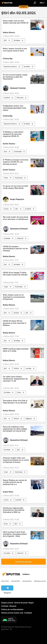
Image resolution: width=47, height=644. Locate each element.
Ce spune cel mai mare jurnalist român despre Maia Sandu (16, 187)
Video (6, 178)
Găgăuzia (29, 419)
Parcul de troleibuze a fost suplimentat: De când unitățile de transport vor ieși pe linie (15, 429)
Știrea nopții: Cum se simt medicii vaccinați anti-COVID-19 (16, 22)
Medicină (20, 238)
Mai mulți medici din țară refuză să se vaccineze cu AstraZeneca (15, 218)
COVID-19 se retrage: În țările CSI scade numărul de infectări (15, 274)
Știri (5, 40)
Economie (27, 581)
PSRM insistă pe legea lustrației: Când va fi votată (16, 350)
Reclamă (13, 606)
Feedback (28, 613)
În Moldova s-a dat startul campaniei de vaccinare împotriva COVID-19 (13, 134)
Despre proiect (7, 603)
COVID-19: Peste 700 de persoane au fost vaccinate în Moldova (15, 323)
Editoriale (20, 98)
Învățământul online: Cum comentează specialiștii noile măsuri (14, 108)
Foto (6, 152)
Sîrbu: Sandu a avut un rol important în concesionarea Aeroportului (14, 297)
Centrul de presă (21, 603)
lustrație (28, 368)
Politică (16, 313)
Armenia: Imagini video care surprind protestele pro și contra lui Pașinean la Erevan (16, 460)
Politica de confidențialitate (12, 609)
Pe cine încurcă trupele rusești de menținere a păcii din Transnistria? (15, 77)
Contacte (5, 606)
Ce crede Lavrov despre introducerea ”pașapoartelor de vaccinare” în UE (15, 379)
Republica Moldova (10, 67)
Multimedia (18, 152)
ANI (27, 313)
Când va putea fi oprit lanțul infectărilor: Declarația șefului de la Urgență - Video (15, 534)
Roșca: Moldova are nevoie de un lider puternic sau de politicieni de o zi (15, 482)
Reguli (31, 603)
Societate (17, 40)
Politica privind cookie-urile (12, 613)
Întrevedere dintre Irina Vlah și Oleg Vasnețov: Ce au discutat (15, 402)
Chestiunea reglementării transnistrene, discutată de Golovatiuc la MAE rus (14, 510)
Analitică (7, 98)
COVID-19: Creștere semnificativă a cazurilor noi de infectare (15, 249)
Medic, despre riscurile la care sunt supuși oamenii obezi (15, 50)
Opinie (6, 209)
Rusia (19, 392)
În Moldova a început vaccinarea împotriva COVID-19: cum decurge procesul (16, 162)
